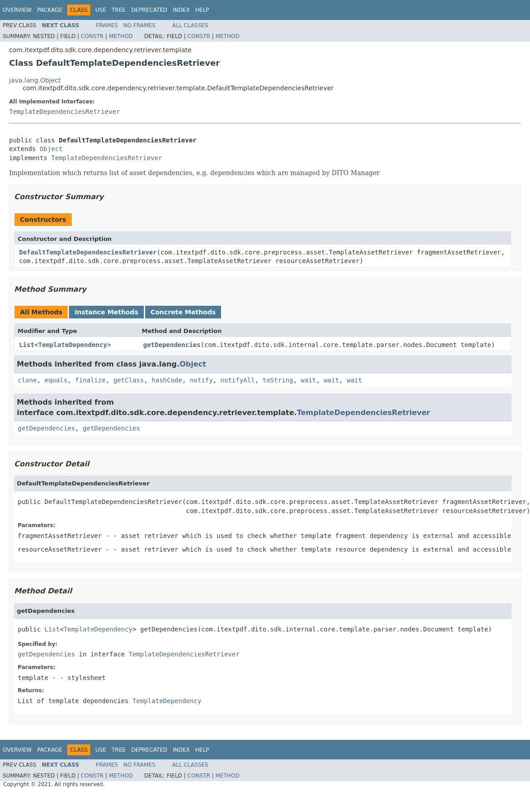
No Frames (140, 25)
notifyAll (238, 380)
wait (309, 380)
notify (201, 380)
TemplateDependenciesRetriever (64, 112)
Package (50, 10)
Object (51, 149)
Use (101, 10)
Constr (92, 36)
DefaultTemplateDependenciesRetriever (88, 252)
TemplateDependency (73, 345)
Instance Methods (106, 312)
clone (27, 380)
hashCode (167, 380)
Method (121, 36)
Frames (107, 25)
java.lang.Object (35, 80)
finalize (90, 380)
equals (56, 380)
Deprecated (149, 10)
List (27, 345)
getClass (129, 380)
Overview (17, 10)
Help (202, 10)
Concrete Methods (183, 312)
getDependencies (172, 345)
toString (278, 380)
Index (182, 10)
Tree (119, 10)
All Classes (190, 25)
